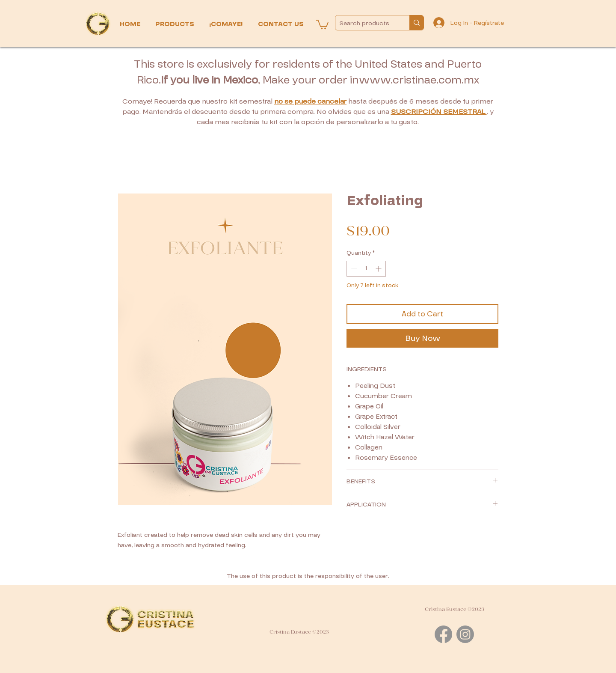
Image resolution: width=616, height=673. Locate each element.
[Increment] (379, 269)
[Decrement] (353, 269)
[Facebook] (443, 634)
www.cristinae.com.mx (419, 80)
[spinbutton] (366, 269)
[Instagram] (465, 634)
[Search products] (365, 23)
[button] (176, 24)
